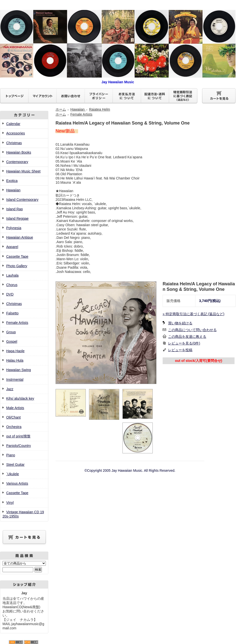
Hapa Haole (15, 351)
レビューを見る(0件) (184, 343)
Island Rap (15, 209)
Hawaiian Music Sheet (23, 171)
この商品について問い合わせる (192, 330)
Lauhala (12, 275)
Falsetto (12, 313)
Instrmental (15, 380)
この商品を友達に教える (187, 337)
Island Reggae (17, 218)
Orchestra (14, 427)
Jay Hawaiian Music (118, 80)
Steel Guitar (15, 465)
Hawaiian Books (19, 152)
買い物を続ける (180, 323)
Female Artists (17, 323)
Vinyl (10, 503)
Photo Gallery (17, 266)
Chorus (12, 285)
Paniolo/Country (19, 446)
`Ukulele (13, 474)
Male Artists (15, 408)
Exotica (12, 181)
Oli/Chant (13, 417)
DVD (10, 294)
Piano (11, 455)
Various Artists (17, 483)
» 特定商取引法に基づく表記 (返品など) (193, 314)
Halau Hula (15, 360)
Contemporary (17, 162)
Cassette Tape (17, 257)
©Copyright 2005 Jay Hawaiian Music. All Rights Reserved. (130, 471)
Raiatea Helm (100, 109)
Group (11, 332)
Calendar (13, 124)
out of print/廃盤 (18, 436)
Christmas (14, 143)
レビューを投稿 (180, 350)
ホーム (61, 109)
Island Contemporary (22, 200)
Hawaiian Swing (19, 370)
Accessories (15, 133)
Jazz (10, 389)
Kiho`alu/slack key (20, 398)
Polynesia (14, 228)
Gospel (12, 342)
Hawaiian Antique (20, 237)
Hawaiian (13, 190)
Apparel (12, 247)
